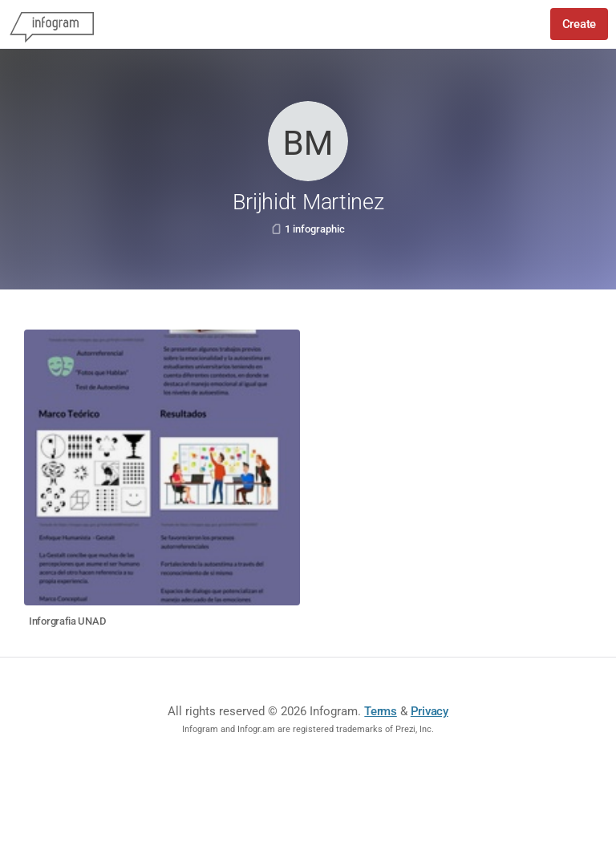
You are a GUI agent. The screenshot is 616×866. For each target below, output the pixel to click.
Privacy (430, 711)
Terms (381, 711)
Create (579, 24)
